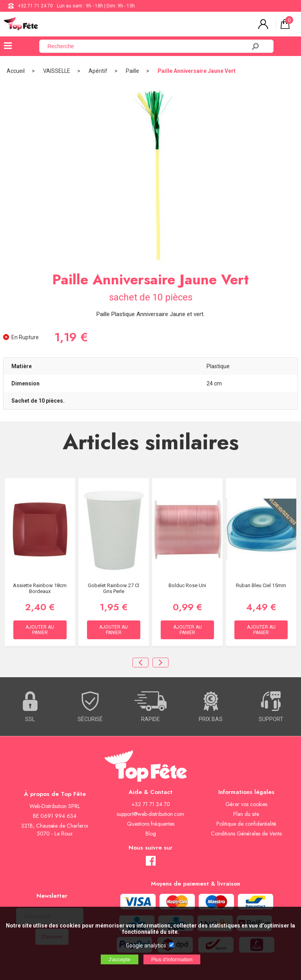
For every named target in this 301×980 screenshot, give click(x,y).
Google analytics (146, 946)
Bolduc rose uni (187, 585)
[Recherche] (147, 46)
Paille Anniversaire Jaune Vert (197, 71)
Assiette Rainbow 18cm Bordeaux (40, 588)
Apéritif (98, 71)
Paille (132, 71)
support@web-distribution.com (150, 814)
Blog (151, 834)
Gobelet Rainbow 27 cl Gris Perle (113, 588)
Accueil (16, 71)
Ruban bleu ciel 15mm (261, 585)
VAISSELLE (57, 71)
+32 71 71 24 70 (35, 6)
